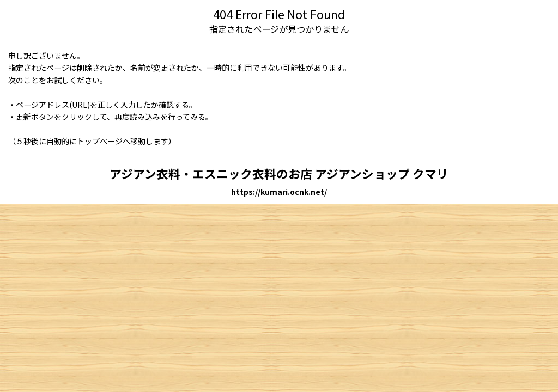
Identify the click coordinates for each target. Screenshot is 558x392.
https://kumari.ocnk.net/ (279, 192)
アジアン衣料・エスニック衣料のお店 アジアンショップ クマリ (279, 173)
